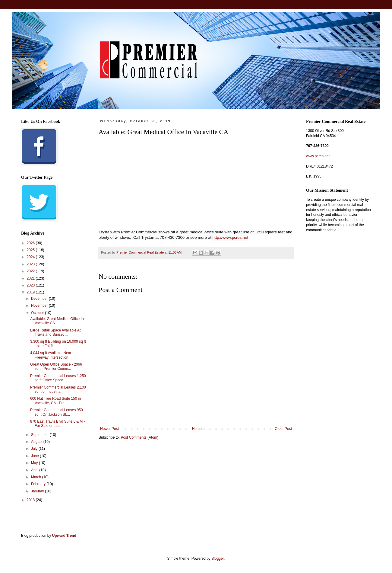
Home (197, 429)
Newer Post (109, 429)
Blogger (218, 559)
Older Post (283, 429)
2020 (31, 285)
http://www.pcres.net (231, 237)
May (35, 463)
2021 (31, 278)
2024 (31, 257)
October (38, 313)
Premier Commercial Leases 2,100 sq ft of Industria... (58, 389)
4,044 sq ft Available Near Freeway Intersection (51, 355)
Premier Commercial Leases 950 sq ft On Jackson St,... (57, 412)
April (35, 470)
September (40, 435)
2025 (31, 250)
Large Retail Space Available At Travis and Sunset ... (55, 332)
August (37, 442)
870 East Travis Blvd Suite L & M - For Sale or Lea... (58, 424)
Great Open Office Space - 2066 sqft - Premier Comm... (56, 367)
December (40, 299)
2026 (31, 243)
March (37, 477)
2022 (31, 271)
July (35, 449)
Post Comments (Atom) (139, 437)
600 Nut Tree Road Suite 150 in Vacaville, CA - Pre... (55, 401)
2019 (31, 292)
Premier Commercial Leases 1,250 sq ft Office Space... (58, 378)
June (35, 456)
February (39, 484)
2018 (31, 500)
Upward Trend (64, 536)
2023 (31, 264)
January (38, 491)
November (40, 306)
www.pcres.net (318, 156)
